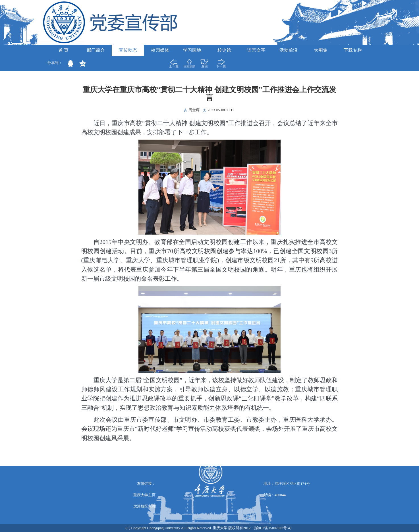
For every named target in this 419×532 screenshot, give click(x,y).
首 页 (64, 50)
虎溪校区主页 (144, 506)
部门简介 (96, 50)
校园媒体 (160, 50)
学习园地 (192, 50)
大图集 (321, 50)
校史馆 (224, 50)
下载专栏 (353, 50)
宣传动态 (128, 50)
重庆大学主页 (144, 495)
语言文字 (256, 50)
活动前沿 (289, 50)
